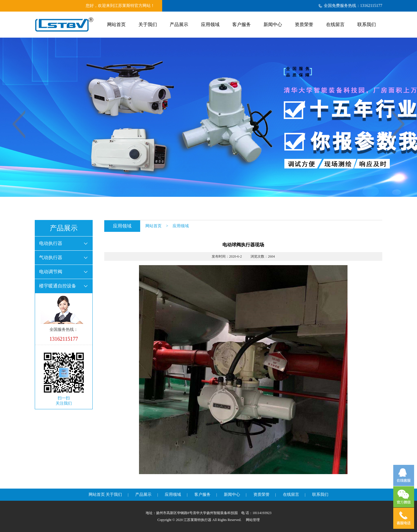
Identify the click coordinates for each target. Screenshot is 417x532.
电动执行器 (51, 243)
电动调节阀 (51, 272)
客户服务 (242, 24)
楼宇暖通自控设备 (58, 286)
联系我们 (367, 24)
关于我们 (148, 24)
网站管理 (253, 520)
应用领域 (210, 24)
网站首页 (116, 24)
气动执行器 (51, 257)
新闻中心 (273, 24)
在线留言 (335, 24)
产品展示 (179, 24)
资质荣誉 (304, 24)
